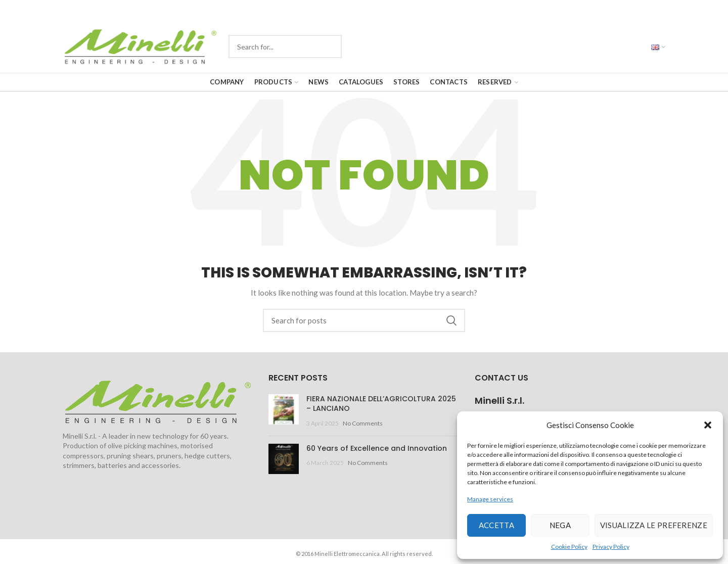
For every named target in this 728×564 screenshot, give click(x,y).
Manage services (490, 499)
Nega (560, 525)
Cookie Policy (569, 547)
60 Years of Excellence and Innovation (377, 448)
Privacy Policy (611, 547)
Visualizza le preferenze (654, 525)
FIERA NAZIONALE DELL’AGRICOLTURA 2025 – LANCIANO (381, 404)
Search (451, 320)
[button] (708, 425)
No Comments (363, 423)
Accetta (496, 525)
